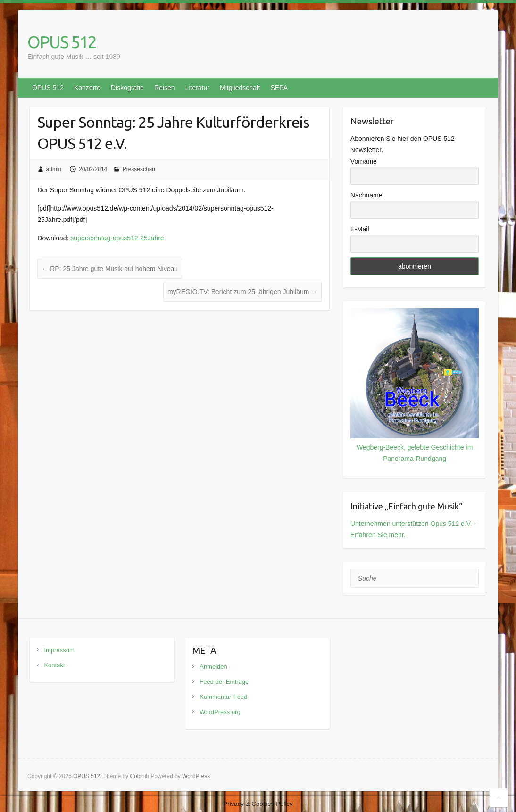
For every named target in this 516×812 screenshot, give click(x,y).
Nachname (366, 195)
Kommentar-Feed (223, 697)
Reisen (165, 88)
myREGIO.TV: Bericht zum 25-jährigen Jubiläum (242, 292)
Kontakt (54, 665)
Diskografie (127, 88)
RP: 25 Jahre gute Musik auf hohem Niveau (110, 269)
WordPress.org (220, 712)
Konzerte (87, 88)
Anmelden (213, 667)
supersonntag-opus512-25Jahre (117, 238)
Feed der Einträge (224, 682)
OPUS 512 (62, 42)
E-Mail (360, 229)
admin (54, 169)
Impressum (59, 650)
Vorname (364, 161)
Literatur (197, 88)
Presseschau (139, 169)
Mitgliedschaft (240, 88)
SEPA (279, 88)
